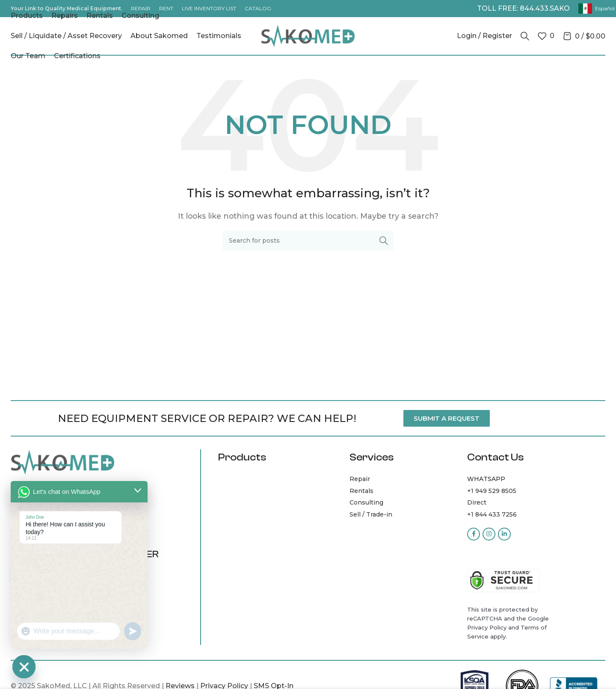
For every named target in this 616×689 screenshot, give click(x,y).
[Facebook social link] (474, 534)
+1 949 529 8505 (492, 491)
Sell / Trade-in (371, 514)
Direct (477, 502)
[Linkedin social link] (504, 534)
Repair (360, 479)
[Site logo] (308, 35)
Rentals (361, 491)
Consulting (366, 502)
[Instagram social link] (489, 534)
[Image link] (63, 462)
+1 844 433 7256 (492, 514)
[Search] (525, 36)
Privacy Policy (487, 627)
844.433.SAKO (545, 8)
